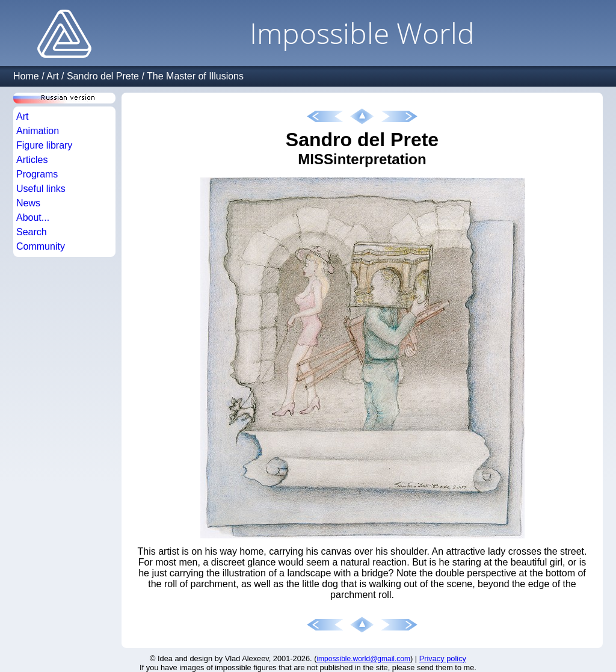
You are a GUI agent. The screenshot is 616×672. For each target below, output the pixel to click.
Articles (32, 160)
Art (52, 76)
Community (41, 246)
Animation (38, 131)
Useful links (41, 189)
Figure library (44, 145)
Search (32, 232)
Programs (37, 174)
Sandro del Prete (103, 76)
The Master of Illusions (195, 76)
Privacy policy (443, 658)
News (28, 203)
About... (33, 217)
